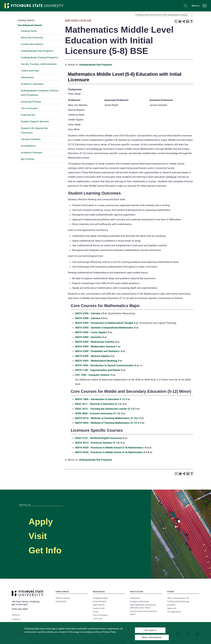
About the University (32, 38)
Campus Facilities (31, 139)
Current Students (100, 601)
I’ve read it (150, 630)
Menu (196, 6)
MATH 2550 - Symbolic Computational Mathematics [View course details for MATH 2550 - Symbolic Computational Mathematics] (104, 328)
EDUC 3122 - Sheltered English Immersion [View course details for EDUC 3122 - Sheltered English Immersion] (99, 438)
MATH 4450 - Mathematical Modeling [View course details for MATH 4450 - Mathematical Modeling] (96, 361)
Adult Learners (99, 605)
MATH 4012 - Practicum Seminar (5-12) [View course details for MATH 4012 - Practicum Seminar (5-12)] (98, 443)
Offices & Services (63, 598)
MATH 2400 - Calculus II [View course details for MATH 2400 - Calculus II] (89, 318)
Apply (42, 521)
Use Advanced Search (30, 25)
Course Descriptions (32, 44)
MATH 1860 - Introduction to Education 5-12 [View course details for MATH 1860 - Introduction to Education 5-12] (100, 399)
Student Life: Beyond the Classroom (34, 130)
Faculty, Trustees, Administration (39, 64)
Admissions (27, 77)
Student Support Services (35, 121)
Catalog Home (29, 31)
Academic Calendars (32, 84)
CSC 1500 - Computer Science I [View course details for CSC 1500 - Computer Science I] (93, 375)
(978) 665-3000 (20, 609)
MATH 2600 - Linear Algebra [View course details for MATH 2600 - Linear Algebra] (91, 332)
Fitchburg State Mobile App (178, 601)
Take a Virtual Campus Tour (178, 598)
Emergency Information (139, 601)
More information (152, 637)
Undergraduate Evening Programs (39, 57)
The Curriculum (29, 108)
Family (96, 612)
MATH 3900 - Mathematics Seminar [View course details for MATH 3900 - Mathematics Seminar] (95, 346)
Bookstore (171, 605)
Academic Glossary (32, 153)
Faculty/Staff (61, 601)
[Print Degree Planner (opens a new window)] (176, 21)
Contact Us (16, 619)
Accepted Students (100, 598)
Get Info (47, 550)
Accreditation (28, 146)
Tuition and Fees (30, 71)
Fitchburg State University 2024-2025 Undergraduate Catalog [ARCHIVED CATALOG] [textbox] (164, 15)
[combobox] (164, 15)
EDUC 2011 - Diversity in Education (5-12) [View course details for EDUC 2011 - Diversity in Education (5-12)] (99, 404)
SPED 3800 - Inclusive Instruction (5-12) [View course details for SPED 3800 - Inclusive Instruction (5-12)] (98, 413)
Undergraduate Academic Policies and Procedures (39, 93)
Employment (135, 598)
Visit (39, 536)
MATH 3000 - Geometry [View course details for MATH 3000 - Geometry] (88, 337)
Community (98, 619)
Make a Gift (172, 608)
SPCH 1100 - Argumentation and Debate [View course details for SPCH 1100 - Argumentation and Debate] (98, 370)
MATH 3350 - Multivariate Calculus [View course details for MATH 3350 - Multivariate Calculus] (95, 342)
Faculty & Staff (99, 608)
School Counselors (100, 615)
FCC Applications (174, 612)
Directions (16, 614)
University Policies (31, 102)
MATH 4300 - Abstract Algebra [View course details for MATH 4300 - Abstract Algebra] (92, 356)
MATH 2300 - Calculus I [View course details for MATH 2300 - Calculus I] (88, 313)
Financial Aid (28, 115)
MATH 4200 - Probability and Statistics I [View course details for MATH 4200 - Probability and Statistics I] (98, 351)
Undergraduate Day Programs (37, 51)
